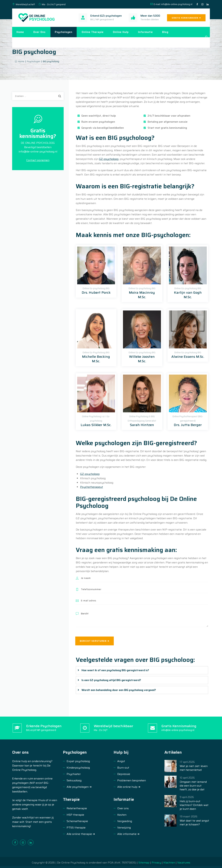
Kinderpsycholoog (78, 768)
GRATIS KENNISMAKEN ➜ (186, 18)
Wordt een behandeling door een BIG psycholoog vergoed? (119, 690)
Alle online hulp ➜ (129, 787)
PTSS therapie (76, 828)
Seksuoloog (74, 780)
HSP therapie (75, 815)
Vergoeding (125, 821)
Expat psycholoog (78, 761)
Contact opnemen (38, 160)
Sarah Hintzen (142, 425)
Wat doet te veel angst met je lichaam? (194, 823)
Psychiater (74, 774)
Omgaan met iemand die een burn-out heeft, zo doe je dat (193, 786)
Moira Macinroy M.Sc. (142, 295)
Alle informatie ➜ (128, 834)
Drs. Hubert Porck (96, 292)
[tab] (142, 670)
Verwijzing (124, 828)
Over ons (39, 32)
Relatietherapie (77, 808)
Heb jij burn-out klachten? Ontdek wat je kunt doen (194, 805)
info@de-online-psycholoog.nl (177, 4)
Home (20, 32)
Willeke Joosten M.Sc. (142, 359)
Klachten (169, 863)
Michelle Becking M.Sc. (96, 359)
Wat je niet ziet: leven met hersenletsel (194, 768)
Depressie (124, 774)
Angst (121, 761)
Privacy (156, 863)
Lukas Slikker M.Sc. (96, 425)
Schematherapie (77, 821)
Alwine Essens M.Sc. (188, 357)
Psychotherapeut (92, 487)
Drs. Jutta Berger (188, 425)
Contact (22, 42)
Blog (165, 32)
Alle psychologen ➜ (79, 787)
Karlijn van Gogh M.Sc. (188, 295)
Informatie (145, 32)
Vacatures (184, 863)
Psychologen (64, 32)
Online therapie (93, 32)
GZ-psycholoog (109, 159)
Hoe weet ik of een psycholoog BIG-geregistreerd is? (115, 670)
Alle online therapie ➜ (81, 834)
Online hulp (121, 32)
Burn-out (123, 768)
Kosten (122, 815)
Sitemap (144, 863)
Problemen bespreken (132, 780)
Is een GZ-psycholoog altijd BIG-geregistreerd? (111, 680)
